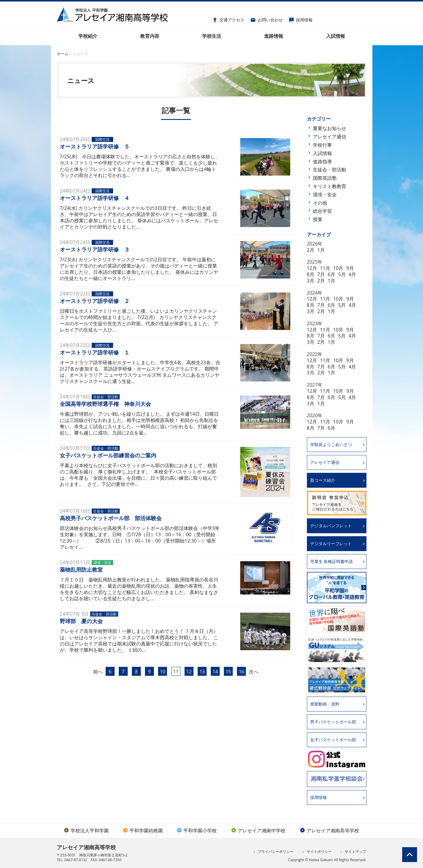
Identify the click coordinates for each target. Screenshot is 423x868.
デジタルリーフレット (331, 544)
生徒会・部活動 (330, 170)
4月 (352, 274)
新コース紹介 (323, 480)
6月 (331, 274)
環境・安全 (325, 195)
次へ (254, 672)
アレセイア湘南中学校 (258, 831)
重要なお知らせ (330, 128)
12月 (312, 268)
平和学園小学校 (197, 831)
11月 (325, 268)
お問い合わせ (267, 19)
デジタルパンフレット (331, 526)
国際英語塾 (325, 178)
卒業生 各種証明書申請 (332, 561)
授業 (318, 219)
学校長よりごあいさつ (331, 444)
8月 (311, 274)
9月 (350, 268)
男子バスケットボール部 (333, 722)
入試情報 (322, 153)
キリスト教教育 (330, 186)
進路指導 (322, 162)
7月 (321, 274)
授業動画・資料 (325, 704)
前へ (98, 672)
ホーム (63, 54)
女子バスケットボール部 (333, 740)
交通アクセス (228, 19)
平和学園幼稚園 (143, 831)
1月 (321, 250)
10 (163, 672)
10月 (338, 268)
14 (215, 672)
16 (241, 672)
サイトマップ (352, 852)
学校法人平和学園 (86, 831)
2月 (311, 250)
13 (202, 672)
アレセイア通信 (330, 137)
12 (189, 672)
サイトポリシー (316, 852)
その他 (320, 203)
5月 (342, 274)
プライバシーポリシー (273, 852)
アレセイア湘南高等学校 (329, 831)
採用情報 (301, 19)
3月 (311, 281)
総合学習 (322, 211)
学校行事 (322, 145)
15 (228, 672)
